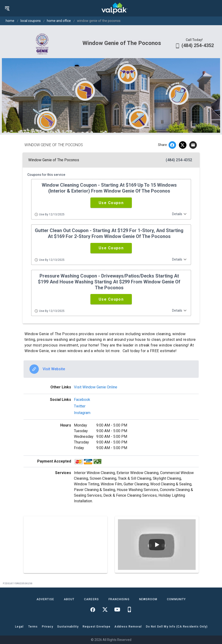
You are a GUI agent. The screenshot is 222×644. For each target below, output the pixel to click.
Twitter (80, 406)
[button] (111, 203)
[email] (193, 145)
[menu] (7, 8)
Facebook (82, 400)
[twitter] (183, 145)
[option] (111, 369)
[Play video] (157, 545)
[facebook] (172, 145)
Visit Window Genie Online (96, 387)
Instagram (82, 413)
